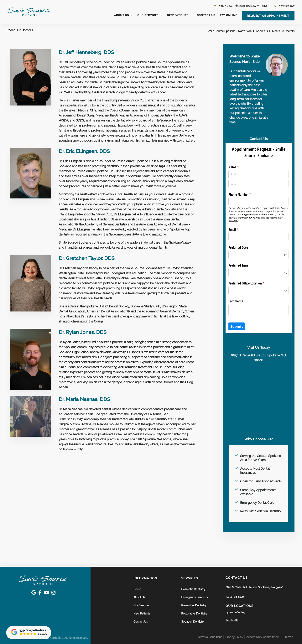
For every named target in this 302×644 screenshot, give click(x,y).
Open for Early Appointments (261, 481)
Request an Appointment (268, 16)
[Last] (258, 184)
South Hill (232, 620)
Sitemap (288, 637)
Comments (236, 301)
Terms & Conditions (210, 637)
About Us (123, 15)
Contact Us (206, 15)
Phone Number (245, 195)
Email (239, 230)
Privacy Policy (234, 637)
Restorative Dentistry (194, 614)
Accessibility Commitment (263, 637)
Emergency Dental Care (257, 503)
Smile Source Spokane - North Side (229, 31)
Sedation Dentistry (193, 622)
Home (137, 589)
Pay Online (229, 15)
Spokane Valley (235, 612)
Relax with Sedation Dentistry (261, 511)
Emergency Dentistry (195, 597)
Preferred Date (238, 247)
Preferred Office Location (252, 283)
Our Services (150, 15)
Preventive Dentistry (194, 605)
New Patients (180, 15)
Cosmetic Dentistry (193, 589)
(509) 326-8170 (235, 597)
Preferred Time (238, 265)
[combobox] (258, 273)
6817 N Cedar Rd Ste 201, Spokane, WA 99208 (241, 6)
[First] (258, 174)
